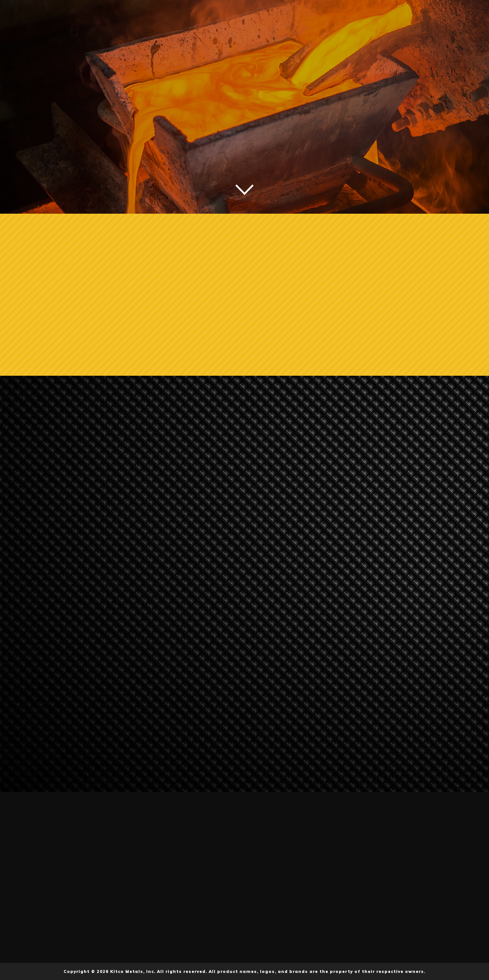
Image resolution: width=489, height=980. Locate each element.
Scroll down (245, 190)
